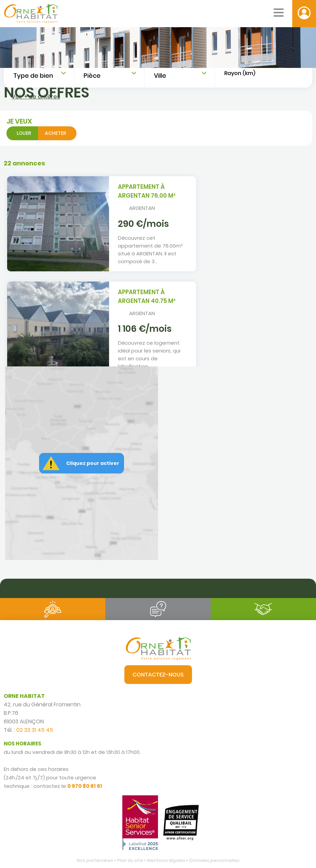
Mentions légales (166, 860)
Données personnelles (214, 860)
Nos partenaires (95, 860)
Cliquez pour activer (93, 463)
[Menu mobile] (279, 13)
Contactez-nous (158, 675)
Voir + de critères (36, 97)
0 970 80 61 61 (85, 786)
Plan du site (130, 860)
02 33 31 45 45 (35, 730)
